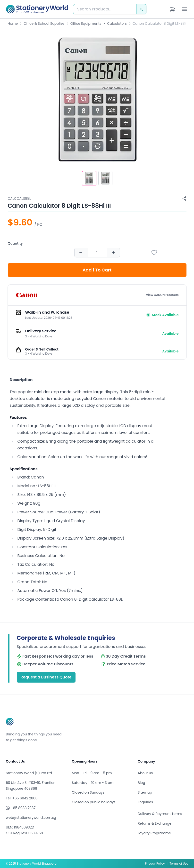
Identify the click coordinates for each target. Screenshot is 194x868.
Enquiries (145, 802)
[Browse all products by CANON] (26, 295)
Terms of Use (179, 864)
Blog (141, 783)
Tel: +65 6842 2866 (22, 798)
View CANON (162, 295)
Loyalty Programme (154, 833)
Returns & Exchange (154, 823)
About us (145, 773)
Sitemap (145, 792)
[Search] (141, 9)
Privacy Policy (155, 864)
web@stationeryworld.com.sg (31, 818)
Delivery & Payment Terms (160, 814)
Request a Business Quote (46, 677)
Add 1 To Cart (97, 270)
